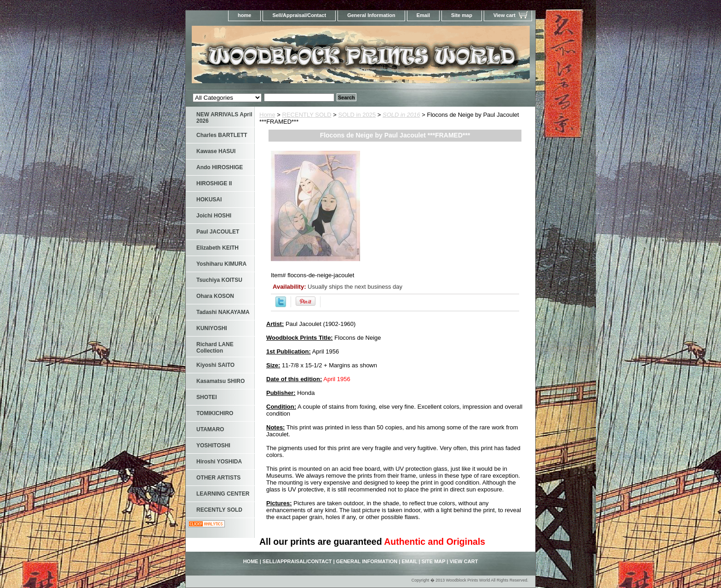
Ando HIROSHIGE (220, 167)
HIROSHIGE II (214, 183)
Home (267, 115)
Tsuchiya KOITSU (219, 280)
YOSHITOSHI (213, 445)
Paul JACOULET (218, 232)
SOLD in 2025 (357, 115)
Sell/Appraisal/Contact (299, 15)
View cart (504, 15)
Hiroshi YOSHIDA (219, 462)
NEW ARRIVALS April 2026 (224, 118)
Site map (462, 15)
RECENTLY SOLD (307, 115)
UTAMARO (210, 429)
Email (423, 15)
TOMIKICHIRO (215, 413)
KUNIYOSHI (212, 328)
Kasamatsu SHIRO (220, 381)
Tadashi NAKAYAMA (223, 312)
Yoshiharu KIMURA (221, 264)
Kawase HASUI (216, 151)
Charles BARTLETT (222, 135)
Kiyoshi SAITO (215, 365)
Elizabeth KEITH (217, 248)
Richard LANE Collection (215, 348)
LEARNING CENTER (223, 494)
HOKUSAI (209, 200)
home (244, 15)
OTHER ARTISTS (218, 478)
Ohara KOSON (215, 296)
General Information (371, 15)
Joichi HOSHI (214, 216)
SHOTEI (207, 397)
